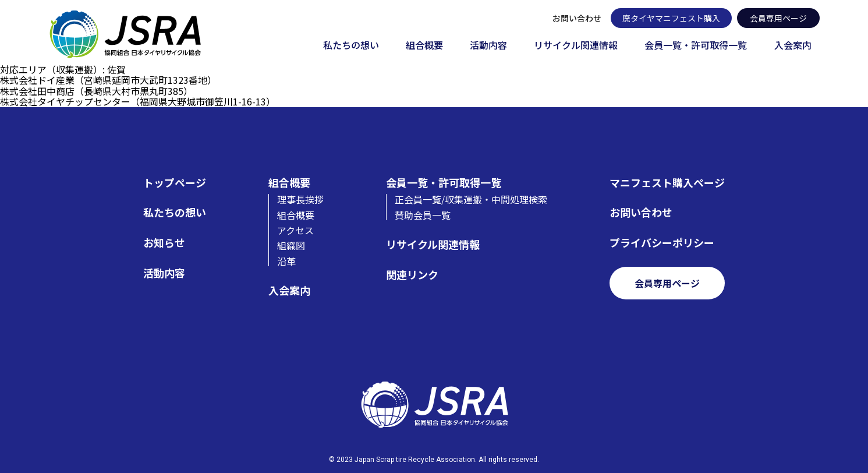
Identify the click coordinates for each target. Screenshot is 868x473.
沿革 (286, 261)
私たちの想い (351, 46)
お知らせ (164, 243)
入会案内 (793, 46)
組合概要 (424, 46)
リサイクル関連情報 (576, 46)
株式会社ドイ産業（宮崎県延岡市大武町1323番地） (108, 80)
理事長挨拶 (300, 199)
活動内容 (488, 46)
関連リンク (412, 275)
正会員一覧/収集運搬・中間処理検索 (471, 199)
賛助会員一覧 (423, 215)
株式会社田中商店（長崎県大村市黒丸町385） (96, 91)
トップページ (175, 183)
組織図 (291, 245)
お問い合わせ (577, 18)
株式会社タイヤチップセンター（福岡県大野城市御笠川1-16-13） (138, 101)
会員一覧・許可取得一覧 (696, 46)
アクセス (295, 230)
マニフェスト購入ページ (667, 183)
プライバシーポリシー (662, 243)
